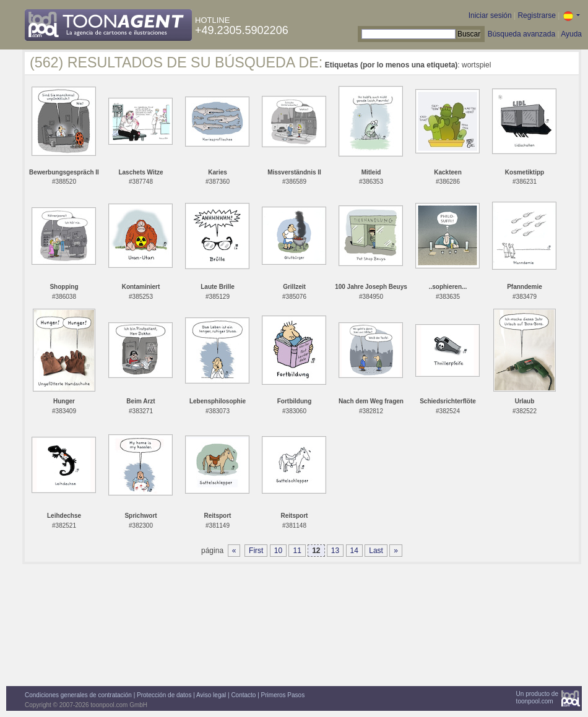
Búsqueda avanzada (521, 34)
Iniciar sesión (490, 15)
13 (335, 551)
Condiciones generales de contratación (78, 695)
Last (376, 551)
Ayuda (571, 34)
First (256, 551)
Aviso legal (211, 695)
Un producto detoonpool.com (537, 698)
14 (354, 551)
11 (297, 551)
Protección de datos (164, 695)
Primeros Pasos (283, 695)
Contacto (243, 695)
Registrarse (536, 15)
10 (278, 551)
